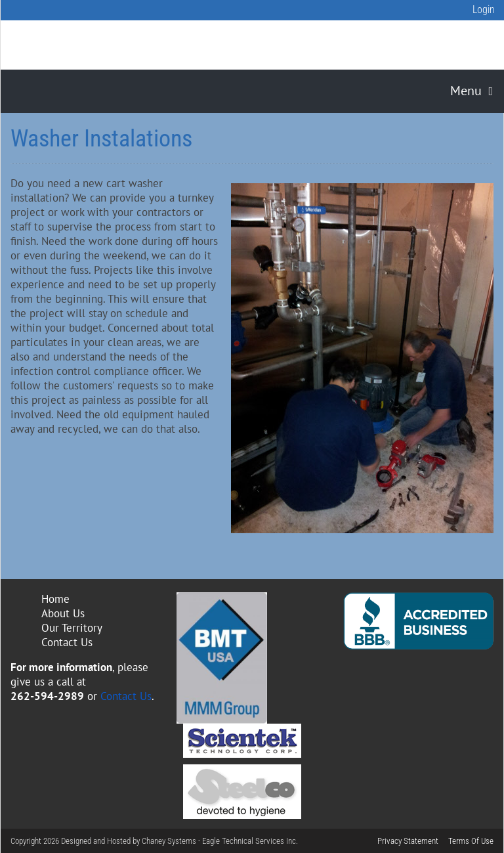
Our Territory (72, 628)
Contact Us (67, 642)
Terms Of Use (471, 841)
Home (55, 599)
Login (484, 10)
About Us (63, 613)
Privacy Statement (408, 841)
